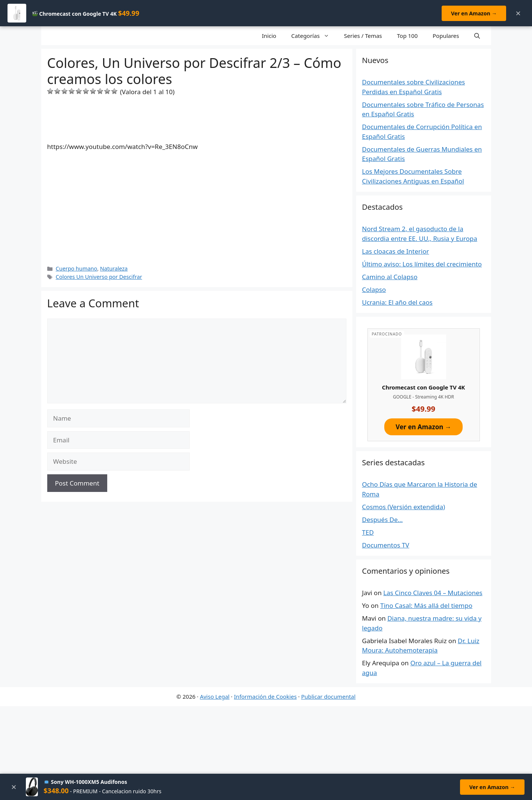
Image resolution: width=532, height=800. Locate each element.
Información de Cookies (265, 696)
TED (368, 532)
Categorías (314, 36)
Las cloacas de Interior (396, 251)
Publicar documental (328, 696)
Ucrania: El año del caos (397, 302)
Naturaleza (114, 268)
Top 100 (407, 36)
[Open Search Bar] (477, 36)
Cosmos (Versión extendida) (404, 507)
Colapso (374, 289)
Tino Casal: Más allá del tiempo (426, 605)
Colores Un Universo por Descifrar (99, 277)
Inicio (269, 36)
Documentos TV (386, 545)
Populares (446, 36)
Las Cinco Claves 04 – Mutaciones (433, 593)
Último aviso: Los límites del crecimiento (422, 264)
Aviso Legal (215, 696)
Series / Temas (363, 36)
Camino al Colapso (390, 277)
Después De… (383, 520)
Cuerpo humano (77, 268)
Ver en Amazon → (474, 13)
